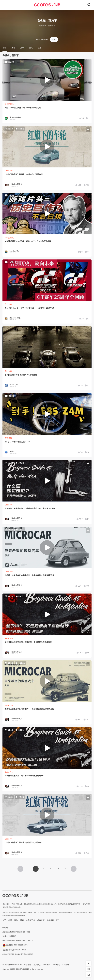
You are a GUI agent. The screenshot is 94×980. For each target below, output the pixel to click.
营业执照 (5, 928)
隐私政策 (47, 965)
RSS (58, 920)
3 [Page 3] (43, 869)
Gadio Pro (9, 171)
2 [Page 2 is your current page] (36, 869)
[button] (47, 147)
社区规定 (56, 965)
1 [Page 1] (28, 869)
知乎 (4, 920)
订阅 (54, 39)
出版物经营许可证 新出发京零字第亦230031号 (18, 954)
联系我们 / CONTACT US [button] (12, 965)
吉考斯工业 (30, 920)
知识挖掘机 (9, 104)
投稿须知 (28, 965)
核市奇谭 (41, 920)
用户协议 (37, 965)
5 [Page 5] (58, 869)
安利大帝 (8, 304)
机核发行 (50, 920)
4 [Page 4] (51, 869)
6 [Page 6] (66, 869)
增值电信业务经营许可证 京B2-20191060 (16, 932)
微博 (10, 920)
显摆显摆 (8, 438)
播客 (22, 920)
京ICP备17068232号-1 (10, 936)
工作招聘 (65, 965)
